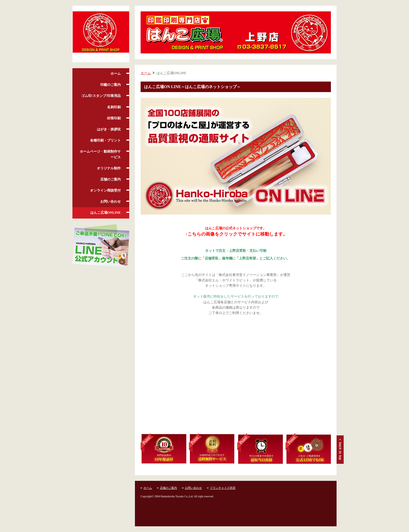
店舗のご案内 (110, 179)
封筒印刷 (114, 118)
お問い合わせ (110, 201)
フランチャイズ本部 (223, 488)
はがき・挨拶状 (109, 129)
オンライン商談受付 (105, 190)
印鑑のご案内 (110, 85)
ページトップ (340, 450)
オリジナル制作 (109, 168)
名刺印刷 (114, 107)
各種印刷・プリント (105, 140)
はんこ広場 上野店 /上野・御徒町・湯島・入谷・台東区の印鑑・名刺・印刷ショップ (101, 34)
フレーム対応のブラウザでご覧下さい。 (236, 377)
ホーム (116, 74)
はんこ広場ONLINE (106, 213)
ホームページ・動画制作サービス (100, 154)
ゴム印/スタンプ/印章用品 (101, 96)
